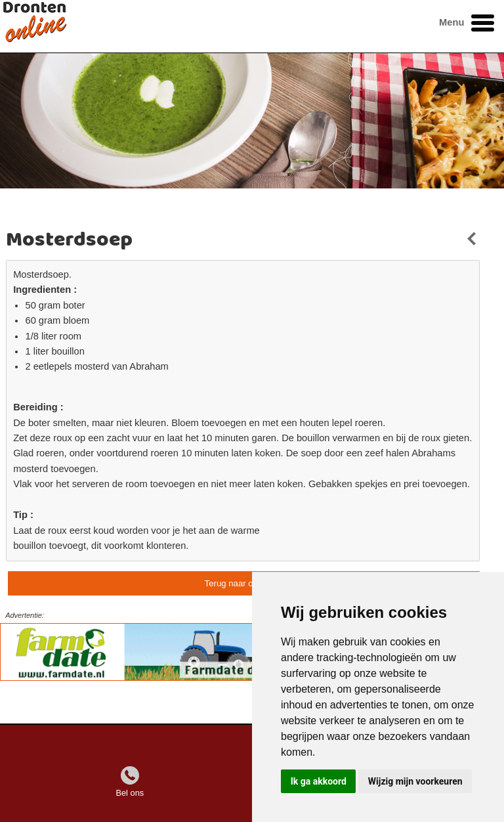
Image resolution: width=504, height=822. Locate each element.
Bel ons (130, 793)
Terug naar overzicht (244, 583)
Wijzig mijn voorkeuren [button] (415, 781)
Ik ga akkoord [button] (319, 781)
